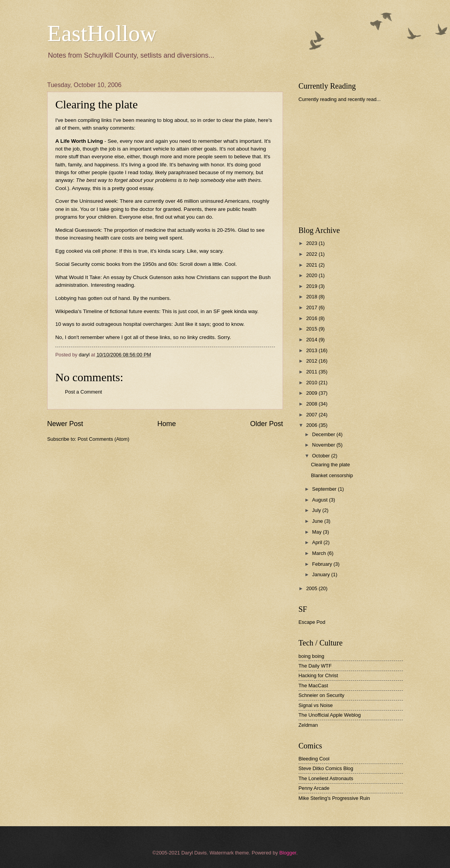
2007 (312, 415)
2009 (312, 393)
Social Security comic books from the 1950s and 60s (116, 264)
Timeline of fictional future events (121, 311)
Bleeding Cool (314, 759)
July (317, 510)
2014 (312, 340)
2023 (312, 243)
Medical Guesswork (78, 230)
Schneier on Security (321, 695)
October (321, 456)
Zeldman (308, 725)
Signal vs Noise (316, 705)
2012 (312, 361)
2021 (312, 265)
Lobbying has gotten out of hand (93, 298)
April (318, 542)
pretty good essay (132, 188)
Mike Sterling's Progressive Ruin (334, 798)
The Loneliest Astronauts (326, 778)
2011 (312, 372)
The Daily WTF (315, 666)
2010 (312, 383)
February (323, 564)
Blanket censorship (332, 475)
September (325, 489)
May (317, 532)
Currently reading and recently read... (340, 99)
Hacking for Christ (318, 675)
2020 (312, 275)
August (320, 500)
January (321, 574)
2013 (312, 350)
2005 (312, 588)
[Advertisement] (356, 164)
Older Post (267, 424)
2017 (312, 307)
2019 (312, 286)
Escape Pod (312, 622)
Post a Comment (84, 392)
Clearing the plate (330, 465)
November (324, 445)
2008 (312, 404)
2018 (312, 297)
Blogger (288, 853)
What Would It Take (78, 277)
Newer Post (65, 424)
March (320, 553)
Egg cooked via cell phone (86, 251)
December (324, 434)
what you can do (193, 217)
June (318, 521)
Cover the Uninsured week (86, 201)
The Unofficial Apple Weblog (330, 715)
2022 (312, 254)
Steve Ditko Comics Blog (326, 768)
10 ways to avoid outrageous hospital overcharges (113, 324)
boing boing (311, 656)
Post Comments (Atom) (104, 439)
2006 (312, 425)
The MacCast (313, 686)
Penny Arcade (314, 788)
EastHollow (102, 33)
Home (167, 424)
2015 (312, 329)
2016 (312, 318)
